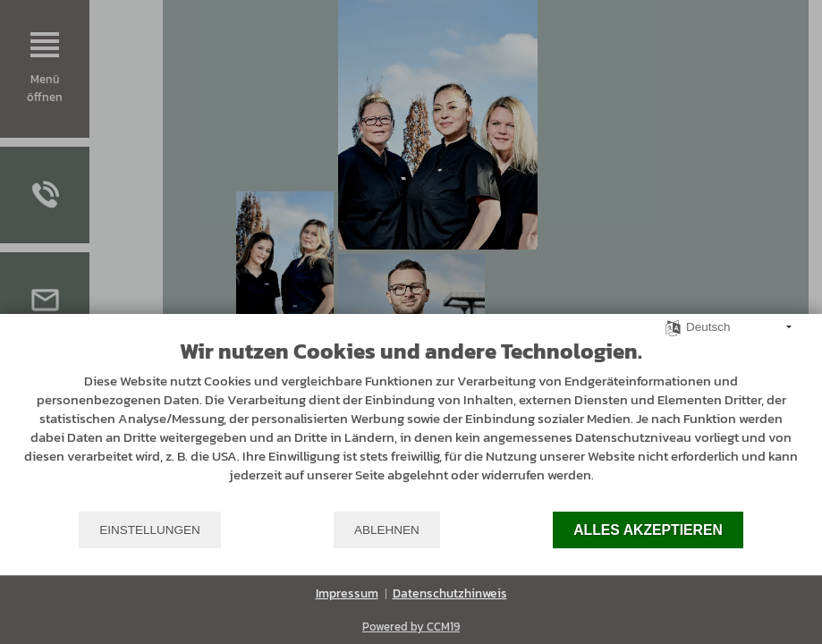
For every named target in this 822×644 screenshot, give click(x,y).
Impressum (347, 594)
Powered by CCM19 (411, 627)
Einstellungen (150, 530)
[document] (411, 424)
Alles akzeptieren (648, 530)
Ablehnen (387, 530)
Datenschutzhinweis (450, 594)
